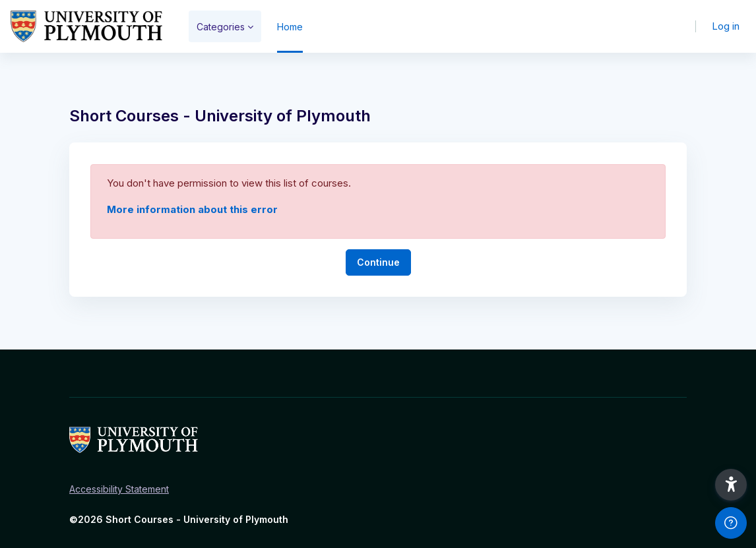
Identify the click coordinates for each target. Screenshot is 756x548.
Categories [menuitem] (221, 27)
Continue (378, 262)
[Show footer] (731, 523)
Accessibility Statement (119, 489)
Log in (726, 26)
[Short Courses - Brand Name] (86, 26)
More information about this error (192, 209)
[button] (731, 485)
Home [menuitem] (290, 27)
